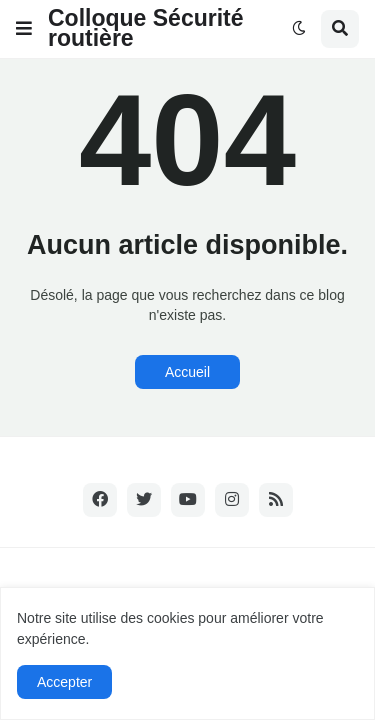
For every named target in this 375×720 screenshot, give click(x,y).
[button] (24, 29)
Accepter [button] (64, 682)
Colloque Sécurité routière (146, 28)
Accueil (187, 372)
